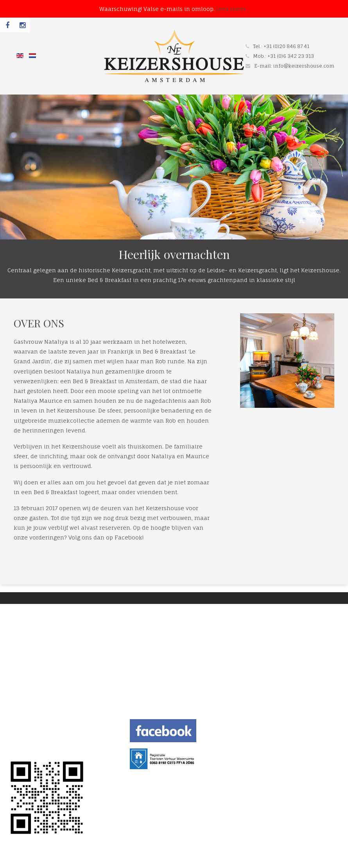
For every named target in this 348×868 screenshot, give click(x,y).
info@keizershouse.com (304, 66)
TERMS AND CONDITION (40, 738)
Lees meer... (233, 9)
